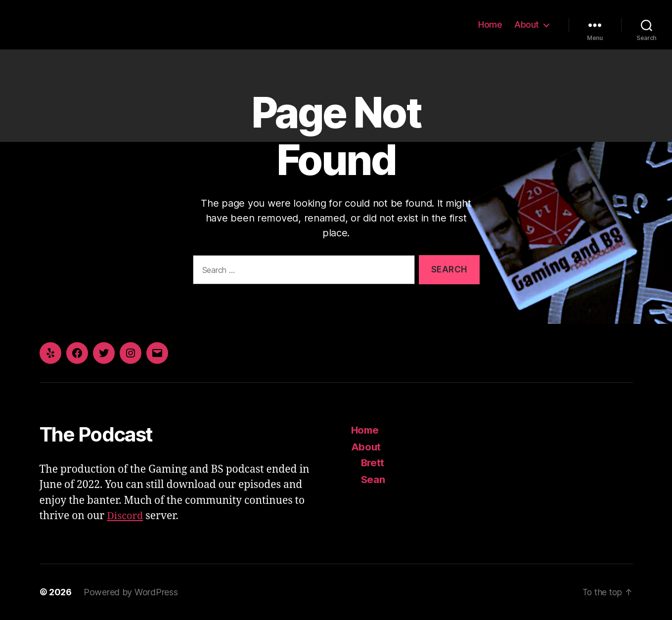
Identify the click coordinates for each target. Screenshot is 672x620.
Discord (126, 516)
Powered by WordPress (131, 592)
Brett (373, 463)
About (527, 24)
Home (490, 24)
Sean (373, 479)
